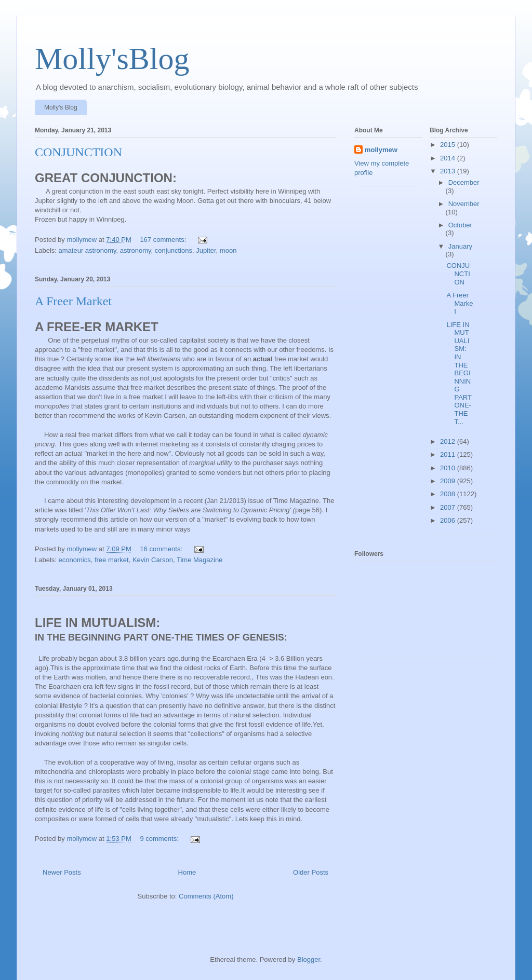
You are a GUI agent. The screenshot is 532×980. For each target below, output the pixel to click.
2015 (449, 145)
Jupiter (206, 250)
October (460, 225)
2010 (449, 468)
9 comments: (160, 839)
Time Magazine (199, 560)
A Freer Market (73, 301)
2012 (449, 441)
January (460, 246)
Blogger (309, 959)
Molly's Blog (61, 107)
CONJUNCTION (78, 152)
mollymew (381, 150)
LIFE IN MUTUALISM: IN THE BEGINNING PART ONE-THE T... (459, 373)
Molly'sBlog (112, 59)
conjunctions (174, 250)
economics (75, 560)
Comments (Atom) (206, 896)
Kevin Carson (153, 560)
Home (187, 872)
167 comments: (164, 240)
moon (228, 250)
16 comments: (162, 549)
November (464, 204)
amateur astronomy (88, 250)
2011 (449, 454)
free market (112, 560)
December (464, 182)
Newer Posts (62, 872)
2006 (449, 520)
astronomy (136, 250)
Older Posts (311, 872)
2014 (449, 158)
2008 (449, 494)
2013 (449, 171)
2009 (449, 481)
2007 (449, 507)
